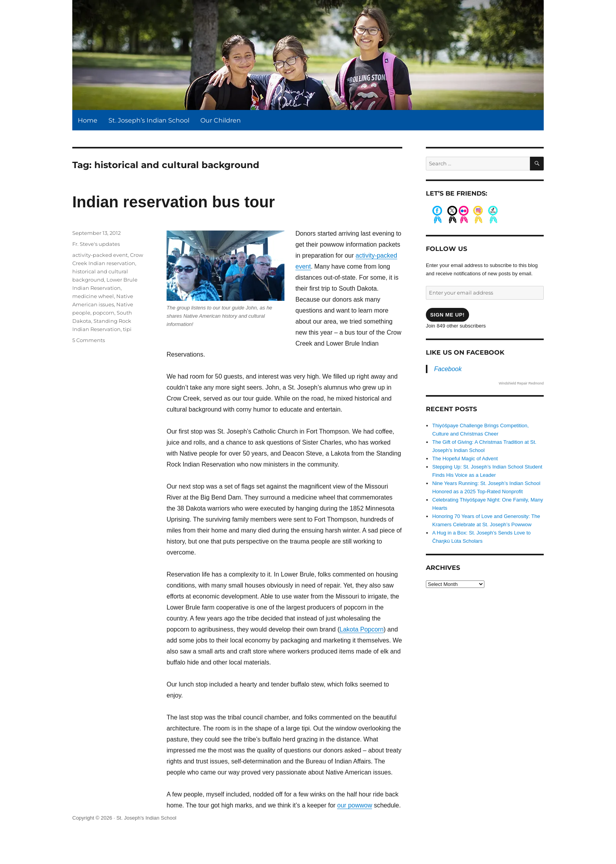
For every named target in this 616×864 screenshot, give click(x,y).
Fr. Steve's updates (96, 244)
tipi (127, 329)
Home (88, 120)
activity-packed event (100, 255)
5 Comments (89, 340)
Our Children (221, 120)
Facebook (448, 369)
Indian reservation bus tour (174, 202)
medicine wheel (93, 296)
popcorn (104, 313)
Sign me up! (447, 315)
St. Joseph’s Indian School (149, 120)
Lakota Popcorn (361, 629)
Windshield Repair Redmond (521, 383)
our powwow (355, 805)
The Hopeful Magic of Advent (465, 459)
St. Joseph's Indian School (146, 818)
